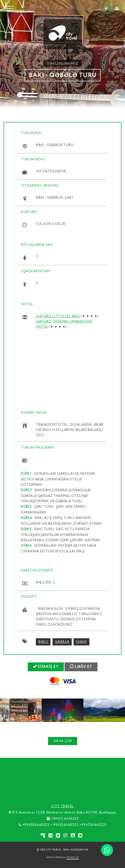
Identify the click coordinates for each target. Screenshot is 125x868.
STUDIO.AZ (73, 857)
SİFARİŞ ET (46, 667)
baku (43, 642)
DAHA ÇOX (63, 741)
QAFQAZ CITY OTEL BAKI (58, 316)
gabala (62, 642)
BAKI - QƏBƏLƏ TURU (63, 75)
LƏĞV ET (81, 667)
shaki (82, 642)
